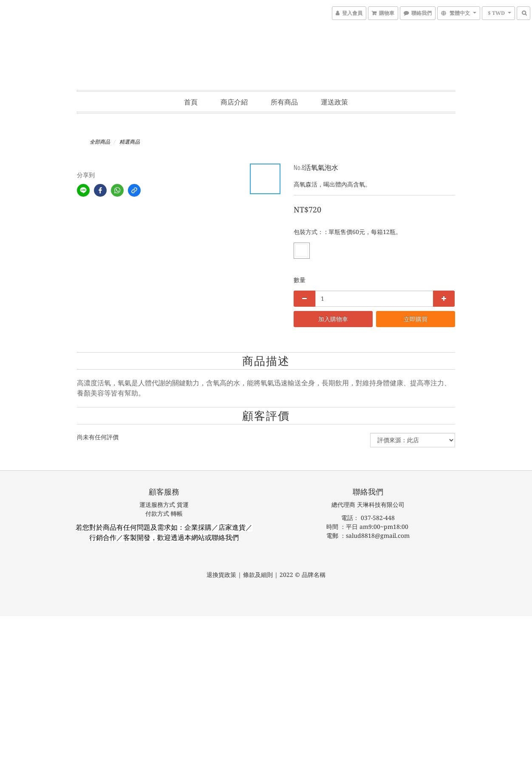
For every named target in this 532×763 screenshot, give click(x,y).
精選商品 (130, 142)
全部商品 (100, 142)
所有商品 (284, 102)
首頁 (191, 102)
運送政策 (334, 102)
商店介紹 (234, 102)
